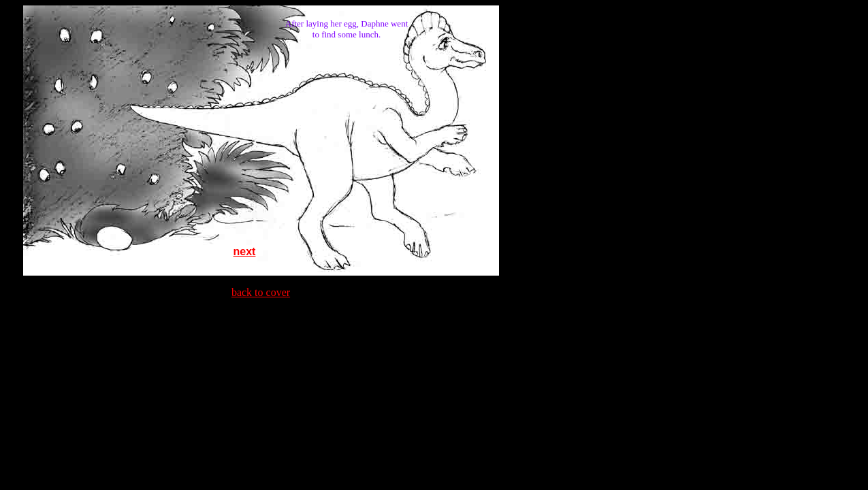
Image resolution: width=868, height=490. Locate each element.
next (245, 251)
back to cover (261, 292)
